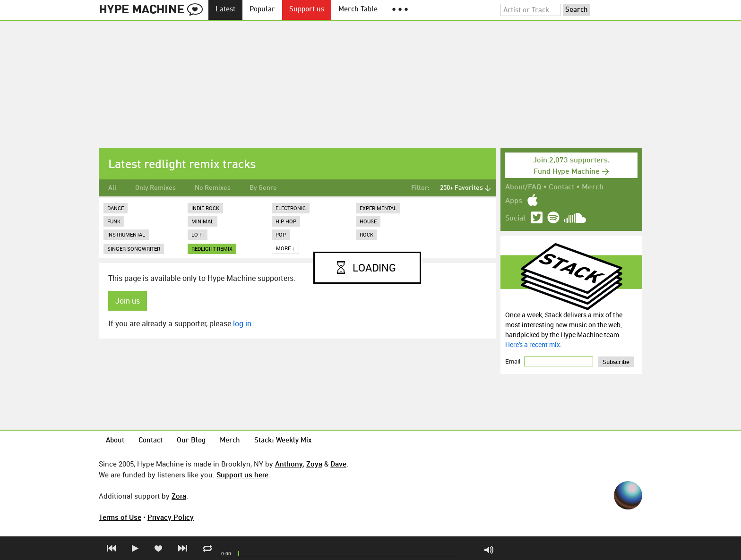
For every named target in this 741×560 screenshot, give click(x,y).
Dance (116, 208)
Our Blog (191, 441)
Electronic (291, 208)
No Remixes (213, 188)
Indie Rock (205, 208)
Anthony (289, 464)
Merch (593, 187)
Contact (561, 187)
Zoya (314, 464)
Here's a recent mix (533, 344)
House (368, 221)
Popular (262, 10)
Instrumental (126, 234)
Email (513, 361)
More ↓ (285, 248)
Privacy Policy (171, 517)
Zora (179, 496)
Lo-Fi (198, 234)
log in (242, 323)
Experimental (378, 208)
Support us (307, 10)
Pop (281, 234)
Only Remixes (155, 188)
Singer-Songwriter (134, 249)
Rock (366, 234)
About (115, 441)
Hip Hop (286, 221)
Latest (225, 10)
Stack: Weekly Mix (283, 441)
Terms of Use (120, 517)
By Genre (263, 188)
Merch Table (358, 10)
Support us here (242, 475)
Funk (114, 221)
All (112, 188)
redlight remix (212, 249)
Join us (128, 301)
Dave (338, 464)
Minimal (202, 221)
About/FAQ (523, 187)
